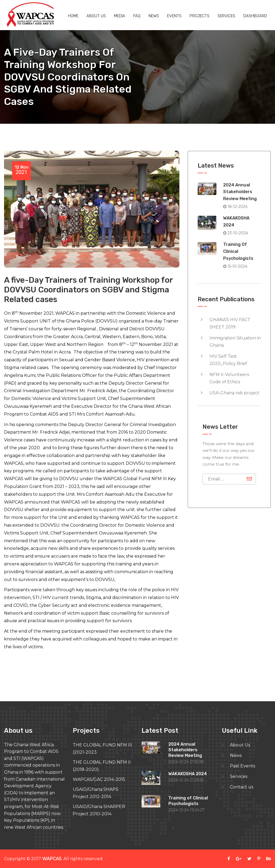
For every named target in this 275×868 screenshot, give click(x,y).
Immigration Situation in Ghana (235, 342)
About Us (240, 745)
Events (174, 16)
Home (73, 16)
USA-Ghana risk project (234, 393)
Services (226, 16)
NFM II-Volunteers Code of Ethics (229, 378)
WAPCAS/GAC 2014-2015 (99, 779)
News (154, 16)
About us (96, 16)
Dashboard (255, 16)
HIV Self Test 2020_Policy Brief (228, 360)
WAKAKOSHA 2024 (188, 774)
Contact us (242, 787)
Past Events (243, 766)
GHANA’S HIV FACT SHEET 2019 (230, 323)
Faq (137, 16)
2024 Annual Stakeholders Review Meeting (240, 192)
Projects (200, 16)
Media (120, 16)
